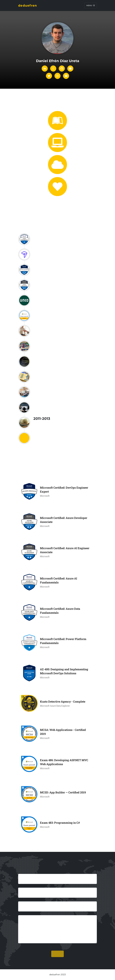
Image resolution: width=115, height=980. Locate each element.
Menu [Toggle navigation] (91, 5)
